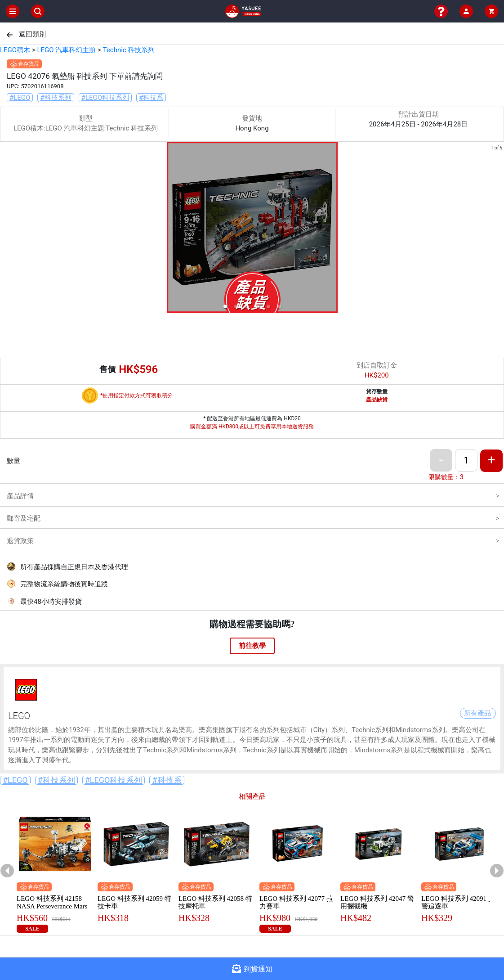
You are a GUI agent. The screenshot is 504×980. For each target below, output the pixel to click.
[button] (225, 306)
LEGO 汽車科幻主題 (66, 50)
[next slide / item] (498, 229)
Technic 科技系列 (129, 50)
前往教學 (252, 646)
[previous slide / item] (6, 229)
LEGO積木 (15, 50)
